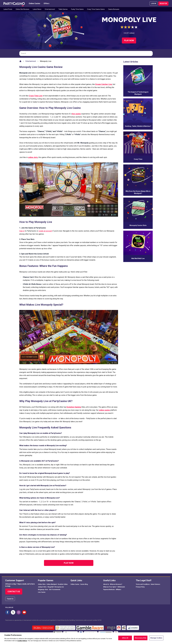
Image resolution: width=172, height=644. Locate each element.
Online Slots (42, 584)
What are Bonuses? (116, 584)
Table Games (63, 9)
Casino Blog (84, 584)
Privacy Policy (140, 587)
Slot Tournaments (55, 590)
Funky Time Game (77, 9)
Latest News (37, 9)
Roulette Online (63, 584)
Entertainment (50, 9)
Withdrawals (121, 587)
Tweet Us (10, 599)
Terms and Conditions (143, 584)
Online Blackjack (52, 584)
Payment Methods (109, 590)
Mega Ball (51, 587)
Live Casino (42, 592)
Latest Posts (8, 9)
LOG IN (154, 4)
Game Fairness (155, 584)
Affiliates (118, 590)
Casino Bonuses (114, 9)
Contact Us (14, 591)
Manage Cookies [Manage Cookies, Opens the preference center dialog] (156, 639)
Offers (47, 3)
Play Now (129, 40)
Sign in (22, 231)
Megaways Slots (43, 590)
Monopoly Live (59, 587)
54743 (99, 620)
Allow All (125, 639)
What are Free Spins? (110, 587)
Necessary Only (141, 639)
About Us (106, 584)
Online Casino (34, 3)
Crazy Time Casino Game (96, 9)
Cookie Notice (22, 642)
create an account (45, 231)
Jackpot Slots (42, 587)
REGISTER (163, 4)
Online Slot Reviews (22, 9)
